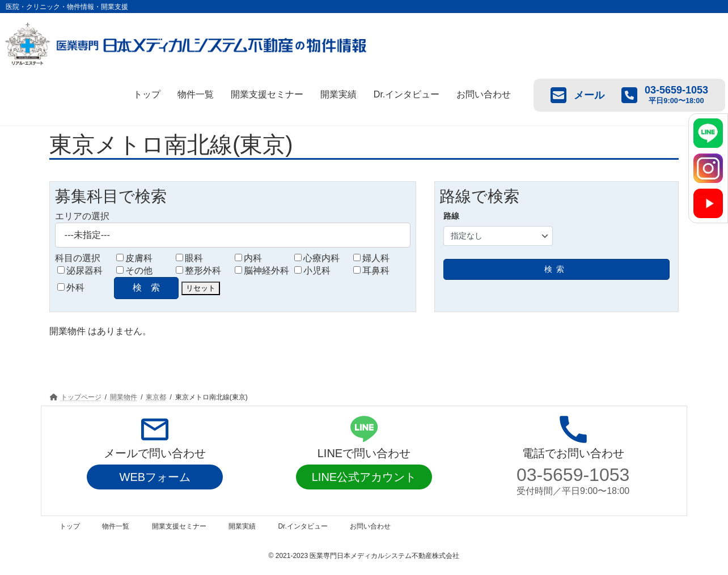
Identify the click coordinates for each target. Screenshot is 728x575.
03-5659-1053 (573, 475)
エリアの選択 (82, 216)
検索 (556, 269)
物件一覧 (196, 94)
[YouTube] (708, 203)
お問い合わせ (484, 94)
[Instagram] (708, 168)
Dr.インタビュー (407, 94)
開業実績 (338, 94)
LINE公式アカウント (364, 477)
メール (577, 95)
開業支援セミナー (267, 94)
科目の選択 (78, 258)
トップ (147, 94)
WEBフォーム (155, 477)
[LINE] (708, 133)
